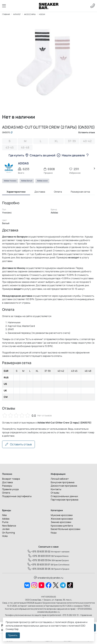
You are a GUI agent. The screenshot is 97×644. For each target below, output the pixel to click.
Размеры (7, 486)
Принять (13, 635)
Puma (5, 523)
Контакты (56, 490)
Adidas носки (42, 181)
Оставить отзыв (18, 445)
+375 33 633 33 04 (40, 561)
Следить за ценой (45, 156)
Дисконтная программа (64, 486)
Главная (6, 14)
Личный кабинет (60, 479)
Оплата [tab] (58, 192)
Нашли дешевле (75, 156)
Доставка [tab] (40, 192)
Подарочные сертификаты (17, 497)
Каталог (17, 14)
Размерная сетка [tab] (80, 192)
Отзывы (55, 493)
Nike (4, 516)
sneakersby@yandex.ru (49, 578)
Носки (42, 14)
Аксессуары (30, 14)
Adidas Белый (27, 181)
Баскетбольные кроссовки (65, 530)
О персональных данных (64, 497)
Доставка (7, 483)
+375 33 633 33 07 (39, 565)
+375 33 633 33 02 (39, 552)
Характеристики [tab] (16, 192)
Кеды (54, 533)
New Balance (9, 526)
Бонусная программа (63, 483)
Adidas (6, 519)
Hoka (5, 537)
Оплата (6, 493)
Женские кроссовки (62, 519)
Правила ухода (10, 490)
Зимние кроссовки (61, 523)
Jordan (6, 530)
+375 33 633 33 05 (39, 569)
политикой (74, 626)
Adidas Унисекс (10, 181)
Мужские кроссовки (62, 516)
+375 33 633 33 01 (39, 556)
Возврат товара (11, 479)
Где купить (18, 156)
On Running (8, 533)
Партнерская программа (64, 500)
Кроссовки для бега (62, 526)
